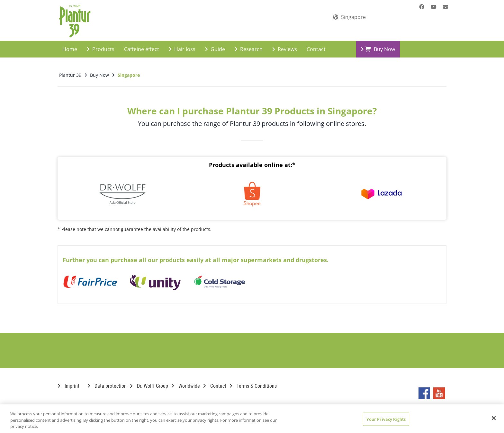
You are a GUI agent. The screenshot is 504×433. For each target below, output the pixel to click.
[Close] (494, 418)
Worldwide (186, 380)
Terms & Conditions (253, 380)
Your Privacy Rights (386, 419)
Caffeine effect (142, 44)
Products (101, 44)
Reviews (285, 44)
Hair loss (182, 44)
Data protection (107, 380)
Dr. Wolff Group (149, 380)
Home (70, 44)
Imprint (68, 380)
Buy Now (378, 44)
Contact (316, 44)
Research (249, 44)
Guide (215, 44)
